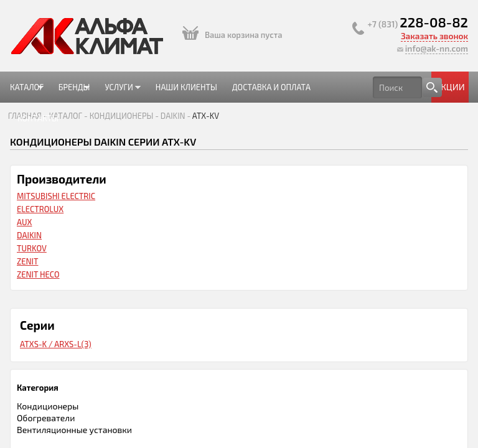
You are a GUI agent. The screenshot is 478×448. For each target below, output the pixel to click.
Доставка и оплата (271, 87)
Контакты (38, 118)
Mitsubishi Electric (56, 196)
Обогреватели (46, 418)
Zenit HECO (38, 274)
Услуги (119, 92)
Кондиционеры (48, 406)
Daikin (29, 235)
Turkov (32, 248)
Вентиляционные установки (74, 430)
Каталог (27, 92)
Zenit (27, 261)
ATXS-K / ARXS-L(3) (56, 344)
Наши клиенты (186, 87)
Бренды (71, 92)
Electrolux (40, 209)
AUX (24, 222)
